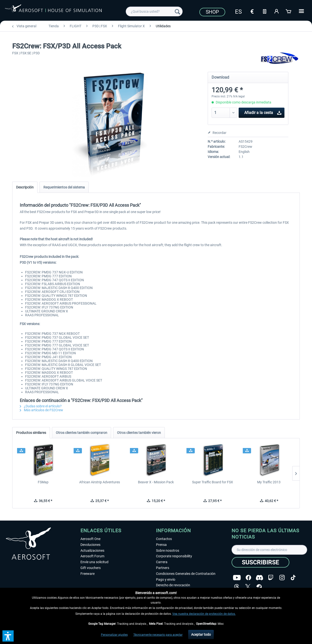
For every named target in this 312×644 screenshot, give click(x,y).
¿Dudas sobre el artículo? (41, 406)
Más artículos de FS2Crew (41, 410)
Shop (212, 12)
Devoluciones (90, 545)
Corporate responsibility (174, 556)
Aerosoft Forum (92, 556)
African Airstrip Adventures (100, 482)
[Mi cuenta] (277, 11)
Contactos (164, 539)
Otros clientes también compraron (82, 433)
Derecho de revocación (173, 585)
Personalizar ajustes (114, 635)
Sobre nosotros (168, 551)
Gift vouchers (91, 568)
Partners (163, 568)
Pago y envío (166, 579)
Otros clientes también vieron (139, 433)
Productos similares (31, 433)
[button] (8, 636)
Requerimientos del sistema (64, 187)
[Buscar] (177, 11)
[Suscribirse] (260, 562)
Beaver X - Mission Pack (156, 482)
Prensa (161, 545)
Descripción (25, 187)
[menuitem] (154, 11)
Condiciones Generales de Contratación (186, 574)
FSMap (43, 482)
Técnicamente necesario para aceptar (158, 635)
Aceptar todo (201, 635)
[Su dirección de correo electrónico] (269, 550)
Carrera (162, 562)
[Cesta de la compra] (289, 11)
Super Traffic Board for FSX (213, 482)
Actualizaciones (92, 551)
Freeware (88, 574)
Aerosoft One (90, 539)
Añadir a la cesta (263, 112)
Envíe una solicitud (94, 562)
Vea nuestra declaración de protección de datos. (204, 614)
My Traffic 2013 (269, 482)
